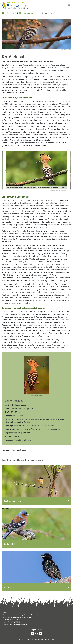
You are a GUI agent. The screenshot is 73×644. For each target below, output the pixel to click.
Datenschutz (39, 639)
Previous (5, 171)
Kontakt (21, 639)
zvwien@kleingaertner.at (18, 625)
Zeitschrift (12, 13)
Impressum (29, 639)
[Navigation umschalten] (69, 5)
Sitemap (47, 639)
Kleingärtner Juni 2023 (29, 13)
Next (68, 171)
